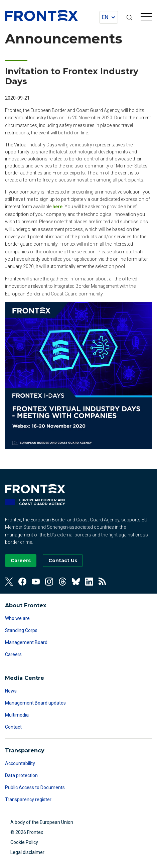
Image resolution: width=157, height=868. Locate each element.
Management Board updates (35, 703)
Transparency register (28, 799)
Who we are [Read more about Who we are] (17, 618)
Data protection (21, 775)
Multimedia (17, 715)
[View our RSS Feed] (103, 582)
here (57, 207)
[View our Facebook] (22, 582)
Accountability (20, 763)
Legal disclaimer (27, 852)
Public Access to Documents (35, 787)
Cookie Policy (24, 842)
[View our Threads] (62, 582)
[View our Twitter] (9, 582)
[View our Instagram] (49, 582)
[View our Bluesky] (76, 582)
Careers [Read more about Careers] (13, 654)
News (11, 691)
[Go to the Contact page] (63, 561)
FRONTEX (41, 15)
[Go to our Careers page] (21, 561)
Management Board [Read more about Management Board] (26, 642)
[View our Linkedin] (89, 582)
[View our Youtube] (36, 582)
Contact (13, 727)
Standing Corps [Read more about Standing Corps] (21, 630)
